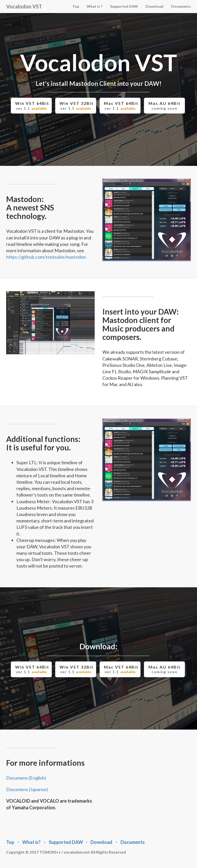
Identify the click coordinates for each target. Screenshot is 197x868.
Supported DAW (124, 6)
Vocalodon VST (24, 6)
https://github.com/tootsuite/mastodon (46, 257)
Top (76, 6)
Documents (181, 6)
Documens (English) (26, 778)
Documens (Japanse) (27, 789)
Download (155, 6)
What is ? (95, 6)
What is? (31, 842)
